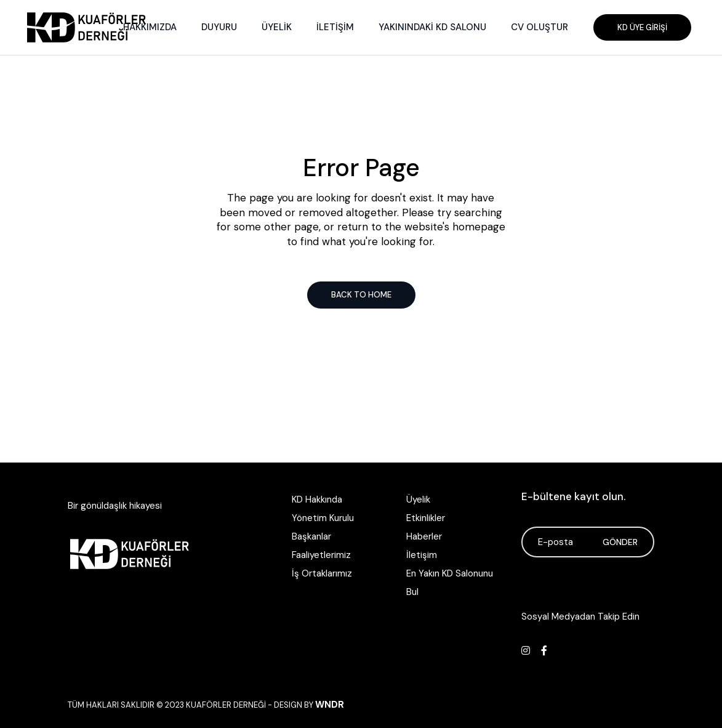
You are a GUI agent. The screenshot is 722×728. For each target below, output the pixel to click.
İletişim (422, 555)
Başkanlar (311, 536)
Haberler (424, 536)
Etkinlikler (426, 518)
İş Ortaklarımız (322, 573)
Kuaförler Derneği (226, 705)
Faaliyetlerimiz (321, 555)
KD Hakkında (317, 499)
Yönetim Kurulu (323, 518)
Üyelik (418, 499)
